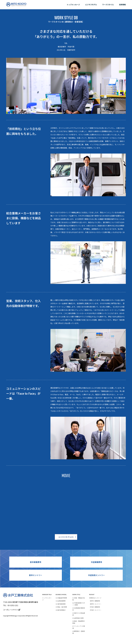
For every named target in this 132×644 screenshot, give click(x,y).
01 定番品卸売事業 (61, 598)
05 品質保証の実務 (78, 618)
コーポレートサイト (12, 610)
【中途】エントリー (95, 610)
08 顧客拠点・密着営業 (79, 632)
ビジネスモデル (91, 5)
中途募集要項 (96, 562)
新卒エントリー (36, 575)
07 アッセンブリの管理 (79, 627)
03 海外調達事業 (61, 604)
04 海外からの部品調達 (79, 614)
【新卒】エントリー (95, 604)
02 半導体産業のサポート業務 (79, 604)
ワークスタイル (108, 5)
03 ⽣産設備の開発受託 (79, 609)
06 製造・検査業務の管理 (79, 622)
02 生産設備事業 (61, 601)
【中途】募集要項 (95, 607)
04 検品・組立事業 (61, 607)
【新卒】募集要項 (95, 601)
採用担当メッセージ (95, 598)
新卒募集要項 (36, 562)
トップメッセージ (73, 5)
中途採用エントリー (96, 575)
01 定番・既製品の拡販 (79, 599)
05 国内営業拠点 (61, 610)
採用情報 (122, 5)
